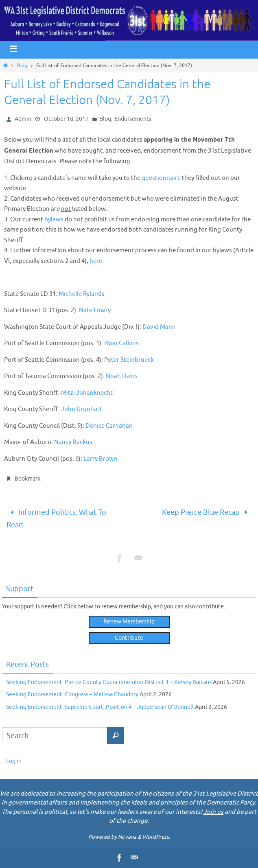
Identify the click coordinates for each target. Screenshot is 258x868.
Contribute (129, 638)
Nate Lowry (95, 310)
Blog (22, 66)
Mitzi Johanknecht (87, 393)
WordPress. (156, 837)
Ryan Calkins (121, 343)
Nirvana (127, 837)
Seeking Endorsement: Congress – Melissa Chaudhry (72, 694)
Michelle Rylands (82, 294)
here (96, 261)
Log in (14, 761)
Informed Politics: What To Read (56, 519)
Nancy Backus (73, 442)
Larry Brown (101, 459)
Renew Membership (129, 622)
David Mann (159, 327)
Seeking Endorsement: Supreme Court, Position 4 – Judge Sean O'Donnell (100, 707)
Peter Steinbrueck (129, 360)
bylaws (54, 220)
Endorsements (133, 119)
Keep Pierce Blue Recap (207, 512)
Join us (213, 812)
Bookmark (27, 479)
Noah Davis (122, 376)
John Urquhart (82, 409)
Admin (23, 119)
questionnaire (161, 178)
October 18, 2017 (66, 119)
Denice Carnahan (109, 426)
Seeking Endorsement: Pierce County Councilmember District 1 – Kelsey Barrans (109, 682)
